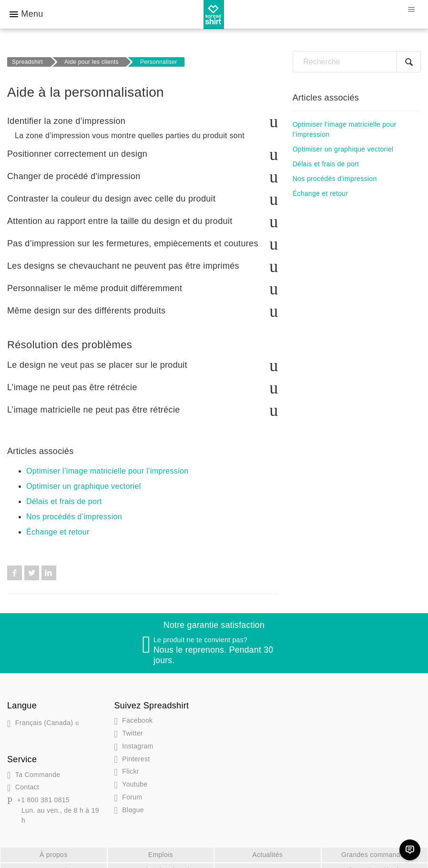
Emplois (161, 844)
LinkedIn (49, 562)
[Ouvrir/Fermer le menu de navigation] (411, 10)
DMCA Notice (53, 860)
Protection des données (161, 860)
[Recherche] (357, 62)
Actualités (267, 844)
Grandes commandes (374, 844)
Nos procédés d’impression (74, 506)
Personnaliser (159, 62)
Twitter (32, 562)
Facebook (15, 562)
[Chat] (410, 850)
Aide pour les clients (92, 62)
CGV (268, 860)
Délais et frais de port (64, 491)
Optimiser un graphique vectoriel (84, 476)
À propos (54, 844)
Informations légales (375, 860)
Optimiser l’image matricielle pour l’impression (107, 460)
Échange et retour (58, 521)
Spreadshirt (27, 62)
